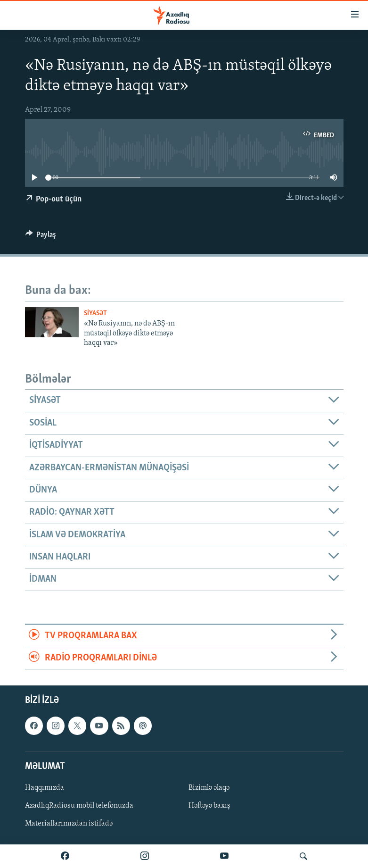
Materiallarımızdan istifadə (69, 824)
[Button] (41, 237)
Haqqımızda (45, 788)
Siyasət (95, 313)
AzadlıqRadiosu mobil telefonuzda (79, 806)
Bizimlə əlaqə (209, 788)
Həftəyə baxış (209, 806)
